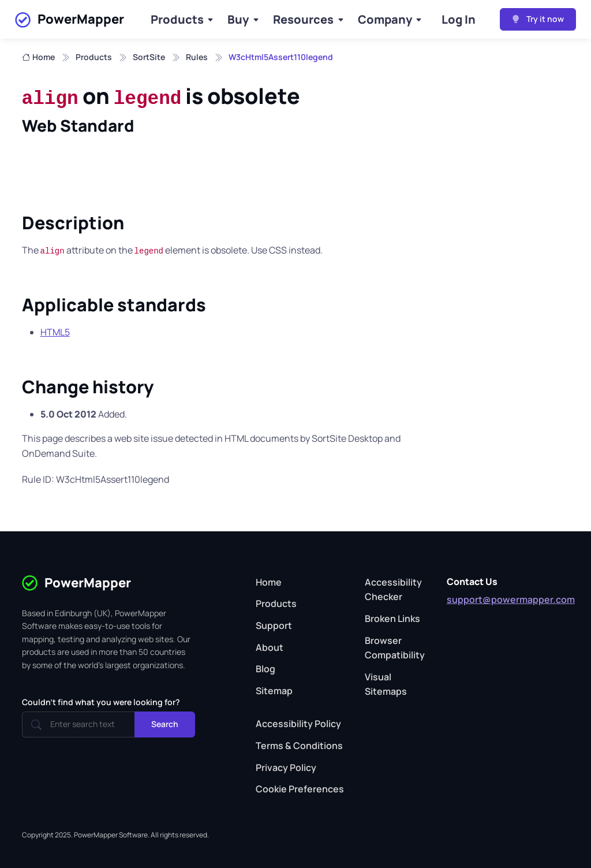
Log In (459, 19)
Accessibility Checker (393, 590)
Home (38, 57)
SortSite (149, 57)
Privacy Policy (286, 768)
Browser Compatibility (395, 648)
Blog (265, 669)
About (270, 647)
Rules (197, 57)
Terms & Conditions (299, 746)
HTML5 (55, 332)
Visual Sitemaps (386, 684)
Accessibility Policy (298, 724)
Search (165, 724)
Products (177, 19)
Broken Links (392, 619)
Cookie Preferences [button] (300, 789)
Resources (303, 19)
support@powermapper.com (511, 599)
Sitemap (274, 691)
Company (385, 19)
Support (274, 625)
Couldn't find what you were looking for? (101, 702)
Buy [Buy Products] (238, 19)
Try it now (538, 19)
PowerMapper (70, 20)
